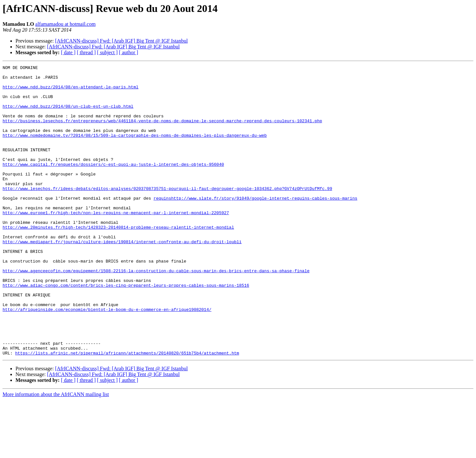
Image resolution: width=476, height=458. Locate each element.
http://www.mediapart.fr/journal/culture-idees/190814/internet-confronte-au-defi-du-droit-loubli (122, 277)
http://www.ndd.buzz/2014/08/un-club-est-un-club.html (68, 115)
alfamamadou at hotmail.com (65, 24)
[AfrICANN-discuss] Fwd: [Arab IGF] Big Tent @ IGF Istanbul (122, 41)
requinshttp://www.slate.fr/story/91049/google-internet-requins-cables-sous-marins (255, 225)
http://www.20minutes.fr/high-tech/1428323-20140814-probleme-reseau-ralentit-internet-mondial (118, 260)
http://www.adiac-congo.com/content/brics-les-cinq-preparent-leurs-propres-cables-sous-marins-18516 (126, 330)
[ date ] (68, 52)
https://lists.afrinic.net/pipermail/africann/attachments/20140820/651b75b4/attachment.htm (127, 411)
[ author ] (129, 52)
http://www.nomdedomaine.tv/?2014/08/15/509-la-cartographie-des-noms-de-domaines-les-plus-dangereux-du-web (135, 150)
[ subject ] (107, 52)
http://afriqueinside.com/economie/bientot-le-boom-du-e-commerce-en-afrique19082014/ (107, 359)
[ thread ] (86, 52)
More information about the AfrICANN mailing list (56, 452)
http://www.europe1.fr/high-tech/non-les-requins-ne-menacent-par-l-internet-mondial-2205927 (116, 243)
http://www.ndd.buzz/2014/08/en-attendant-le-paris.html (70, 92)
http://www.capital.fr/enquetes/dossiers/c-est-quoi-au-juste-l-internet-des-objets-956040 (113, 184)
